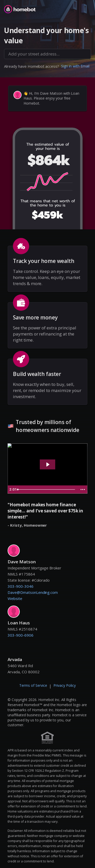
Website (15, 598)
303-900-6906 (21, 635)
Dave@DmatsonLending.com (33, 592)
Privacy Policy (65, 685)
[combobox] (48, 54)
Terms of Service (33, 685)
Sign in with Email (75, 66)
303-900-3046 (21, 586)
